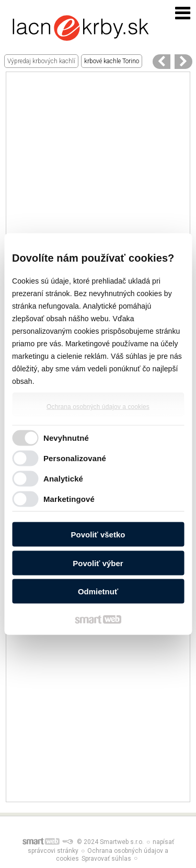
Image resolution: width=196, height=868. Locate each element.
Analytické (63, 478)
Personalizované (75, 458)
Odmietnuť (98, 591)
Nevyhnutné (66, 437)
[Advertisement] (98, 170)
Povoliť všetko (98, 535)
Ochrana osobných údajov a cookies (98, 407)
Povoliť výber (98, 563)
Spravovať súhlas (106, 859)
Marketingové (69, 498)
